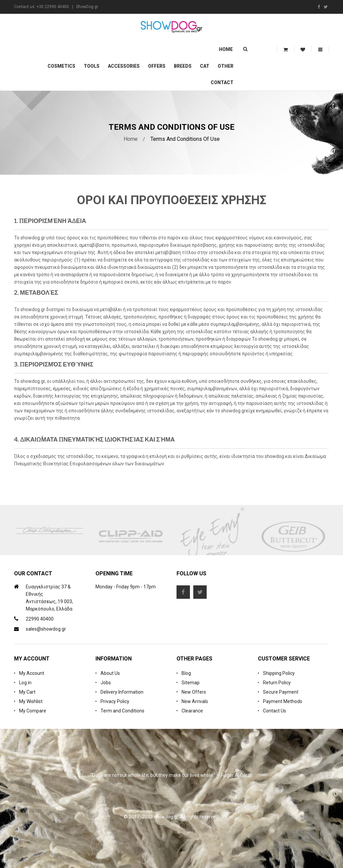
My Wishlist (31, 701)
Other (226, 66)
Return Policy (277, 683)
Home (226, 49)
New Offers (194, 692)
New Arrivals (195, 701)
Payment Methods (283, 701)
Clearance (192, 711)
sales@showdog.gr (46, 629)
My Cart (27, 692)
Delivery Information (122, 692)
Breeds (183, 66)
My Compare (33, 711)
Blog (186, 673)
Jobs (106, 683)
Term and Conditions (122, 711)
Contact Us (275, 711)
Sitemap (191, 683)
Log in (25, 683)
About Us (110, 673)
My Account (32, 673)
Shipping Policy (279, 673)
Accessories (124, 66)
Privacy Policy (115, 701)
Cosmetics (61, 66)
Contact (222, 82)
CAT (205, 66)
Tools (92, 66)
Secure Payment (281, 692)
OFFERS (157, 66)
